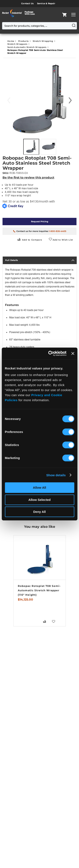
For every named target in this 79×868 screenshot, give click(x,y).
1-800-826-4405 (58, 231)
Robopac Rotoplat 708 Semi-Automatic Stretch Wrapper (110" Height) (39, 590)
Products (24, 41)
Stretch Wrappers (18, 44)
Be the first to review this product (28, 177)
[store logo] (20, 13)
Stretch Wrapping (43, 41)
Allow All (39, 488)
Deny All (39, 512)
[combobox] (39, 26)
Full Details (12, 260)
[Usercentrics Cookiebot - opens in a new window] (50, 353)
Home (11, 41)
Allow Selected (40, 500)
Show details (56, 475)
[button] (70, 100)
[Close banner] (73, 353)
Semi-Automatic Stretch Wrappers (27, 47)
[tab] (40, 260)
